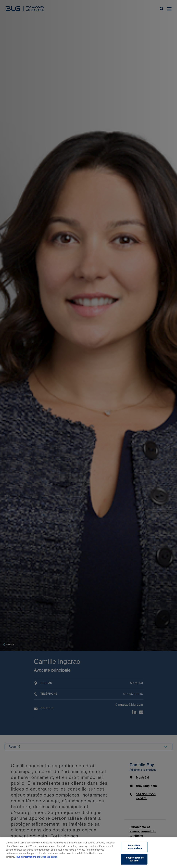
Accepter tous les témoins (134, 861)
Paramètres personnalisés (134, 849)
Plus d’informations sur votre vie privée (37, 859)
